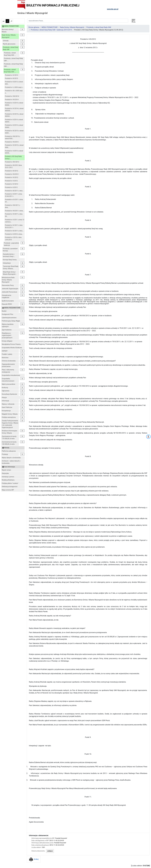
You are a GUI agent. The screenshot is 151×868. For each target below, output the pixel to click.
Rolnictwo (5, 358)
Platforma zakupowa (9, 451)
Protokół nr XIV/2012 (12, 162)
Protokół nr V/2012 (11, 181)
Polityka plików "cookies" (10, 483)
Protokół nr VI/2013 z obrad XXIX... (14, 146)
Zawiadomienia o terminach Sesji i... (9, 255)
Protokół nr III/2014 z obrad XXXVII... (14, 115)
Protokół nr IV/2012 (12, 184)
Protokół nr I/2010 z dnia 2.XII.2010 (13, 239)
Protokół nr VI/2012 (12, 177)
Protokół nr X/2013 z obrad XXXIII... (14, 126)
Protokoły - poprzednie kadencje (11, 244)
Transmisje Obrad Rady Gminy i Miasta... (11, 267)
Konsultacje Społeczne (9, 394)
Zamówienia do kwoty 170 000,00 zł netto (9, 438)
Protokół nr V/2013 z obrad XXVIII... (14, 152)
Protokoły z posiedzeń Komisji (10, 250)
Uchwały (6, 41)
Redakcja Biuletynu (8, 480)
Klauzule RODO (7, 304)
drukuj (34, 859)
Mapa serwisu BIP (8, 490)
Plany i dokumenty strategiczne (8, 371)
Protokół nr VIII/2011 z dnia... (12, 206)
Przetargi (5, 454)
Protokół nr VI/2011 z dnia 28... (14, 215)
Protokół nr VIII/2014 (12, 96)
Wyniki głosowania (9, 44)
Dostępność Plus (7, 314)
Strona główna (34, 27)
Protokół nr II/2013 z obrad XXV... (14, 83)
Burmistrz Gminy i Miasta (8, 31)
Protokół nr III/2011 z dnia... (14, 231)
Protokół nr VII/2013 (12, 142)
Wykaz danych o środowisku (11, 458)
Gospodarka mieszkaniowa (11, 375)
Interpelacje (7, 263)
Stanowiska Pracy (8, 285)
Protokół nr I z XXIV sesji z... (14, 87)
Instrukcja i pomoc (8, 477)
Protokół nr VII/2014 (12, 100)
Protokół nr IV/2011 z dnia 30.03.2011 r (14, 226)
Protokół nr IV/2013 (12, 75)
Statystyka (5, 473)
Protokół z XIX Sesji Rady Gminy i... (13, 158)
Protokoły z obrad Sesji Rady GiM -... (10, 54)
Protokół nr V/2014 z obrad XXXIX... (14, 104)
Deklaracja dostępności (10, 487)
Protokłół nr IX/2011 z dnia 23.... (14, 201)
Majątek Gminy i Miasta (10, 414)
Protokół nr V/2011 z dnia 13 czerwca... (15, 221)
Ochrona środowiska (9, 361)
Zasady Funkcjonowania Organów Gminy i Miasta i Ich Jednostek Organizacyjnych (10, 424)
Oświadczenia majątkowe (6, 297)
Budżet (4, 311)
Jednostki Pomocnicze (9, 292)
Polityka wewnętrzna (9, 417)
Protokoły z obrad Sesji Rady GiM (10, 48)
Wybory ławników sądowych (8, 325)
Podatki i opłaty (7, 354)
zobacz (50, 851)
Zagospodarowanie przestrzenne (8, 365)
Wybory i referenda (8, 404)
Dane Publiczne (7, 407)
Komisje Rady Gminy (10, 260)
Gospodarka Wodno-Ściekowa (12, 348)
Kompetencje (6, 411)
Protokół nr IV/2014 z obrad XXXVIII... (14, 110)
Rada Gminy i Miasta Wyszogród (9, 36)
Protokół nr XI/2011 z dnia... (14, 191)
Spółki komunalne (8, 301)
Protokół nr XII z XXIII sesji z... (14, 92)
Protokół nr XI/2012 (11, 171)
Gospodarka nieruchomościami (8, 380)
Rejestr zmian (6, 470)
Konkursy (5, 388)
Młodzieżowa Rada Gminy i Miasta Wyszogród (8, 280)
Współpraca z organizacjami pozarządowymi (7, 335)
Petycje (4, 398)
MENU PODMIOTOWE (50, 27)
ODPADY (5, 351)
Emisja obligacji (7, 341)
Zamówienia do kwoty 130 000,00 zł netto (9, 443)
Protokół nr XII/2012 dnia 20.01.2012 (13, 166)
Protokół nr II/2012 (11, 187)
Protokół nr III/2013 (11, 78)
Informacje (5, 401)
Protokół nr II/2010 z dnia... (14, 234)
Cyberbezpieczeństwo (9, 318)
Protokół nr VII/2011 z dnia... (14, 211)
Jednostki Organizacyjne (10, 289)
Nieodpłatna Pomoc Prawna (11, 344)
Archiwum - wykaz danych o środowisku (11, 462)
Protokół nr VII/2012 (12, 174)
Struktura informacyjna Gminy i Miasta (9, 432)
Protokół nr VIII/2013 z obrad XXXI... (12, 138)
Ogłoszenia (6, 391)
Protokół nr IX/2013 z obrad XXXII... (14, 132)
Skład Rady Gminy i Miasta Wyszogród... (10, 273)
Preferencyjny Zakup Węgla (11, 321)
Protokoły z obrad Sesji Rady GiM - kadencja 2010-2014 (51, 30)
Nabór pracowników (8, 384)
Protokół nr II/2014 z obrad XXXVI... (14, 121)
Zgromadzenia (7, 330)
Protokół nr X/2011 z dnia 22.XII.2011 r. (13, 195)
